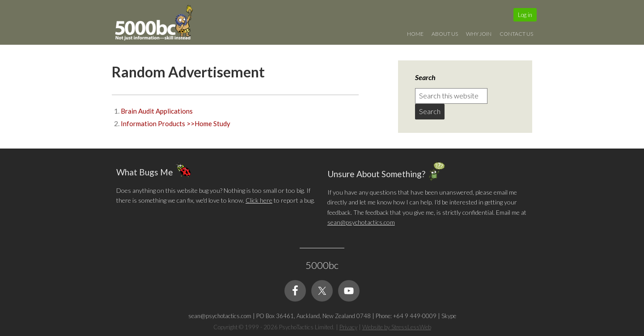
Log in (525, 15)
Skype (449, 316)
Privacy (348, 327)
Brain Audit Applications (157, 111)
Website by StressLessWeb (397, 327)
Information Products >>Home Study (176, 123)
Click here (259, 200)
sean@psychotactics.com (361, 222)
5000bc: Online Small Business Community (159, 25)
